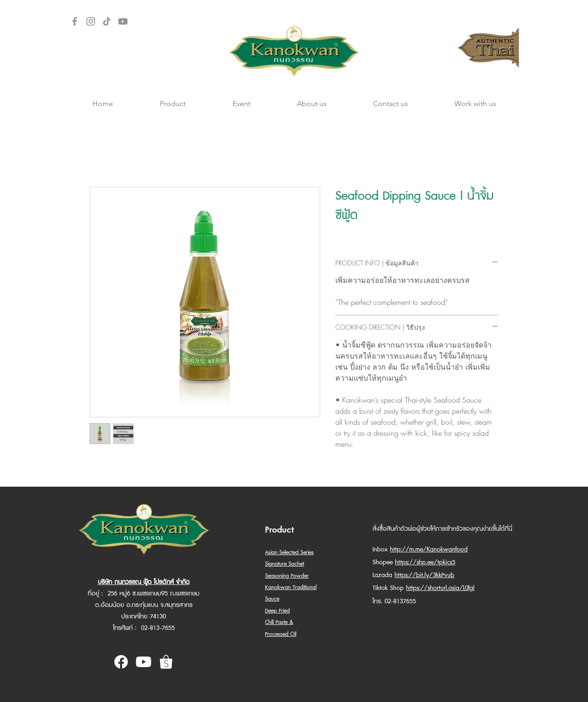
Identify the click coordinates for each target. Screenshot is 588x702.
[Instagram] (91, 21)
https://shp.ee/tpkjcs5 (425, 562)
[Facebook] (75, 21)
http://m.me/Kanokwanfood (429, 550)
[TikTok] (107, 21)
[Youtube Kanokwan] (144, 662)
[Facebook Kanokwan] (121, 662)
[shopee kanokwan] (166, 662)
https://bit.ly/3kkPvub (424, 575)
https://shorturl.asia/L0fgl (440, 588)
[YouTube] (123, 21)
